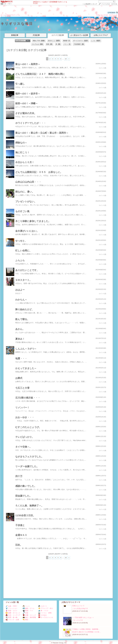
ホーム (3, 15)
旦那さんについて (78, 606)
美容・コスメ (11, 611)
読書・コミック (29, 615)
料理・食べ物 (11, 617)
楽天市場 (114, 4)
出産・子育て (8, 4)
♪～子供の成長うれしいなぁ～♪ (83, 617)
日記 (8, 15)
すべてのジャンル (46, 617)
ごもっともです (78, 620)
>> (90, 4)
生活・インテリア (13, 615)
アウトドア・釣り (46, 608)
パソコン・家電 (45, 613)
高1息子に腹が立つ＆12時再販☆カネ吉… (87, 632)
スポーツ (43, 606)
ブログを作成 (105, 4)
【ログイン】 (113, 15)
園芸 (25, 620)
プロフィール (15, 15)
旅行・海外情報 (29, 617)
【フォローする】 (102, 15)
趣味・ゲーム (29, 608)
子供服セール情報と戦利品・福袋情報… (86, 629)
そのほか (43, 615)
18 (66, 59)
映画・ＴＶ (28, 611)
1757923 (112, 13)
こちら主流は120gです (80, 608)
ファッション (11, 608)
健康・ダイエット (13, 613)
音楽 (25, 613)
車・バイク (43, 611)
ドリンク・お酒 (12, 620)
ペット (26, 606)
